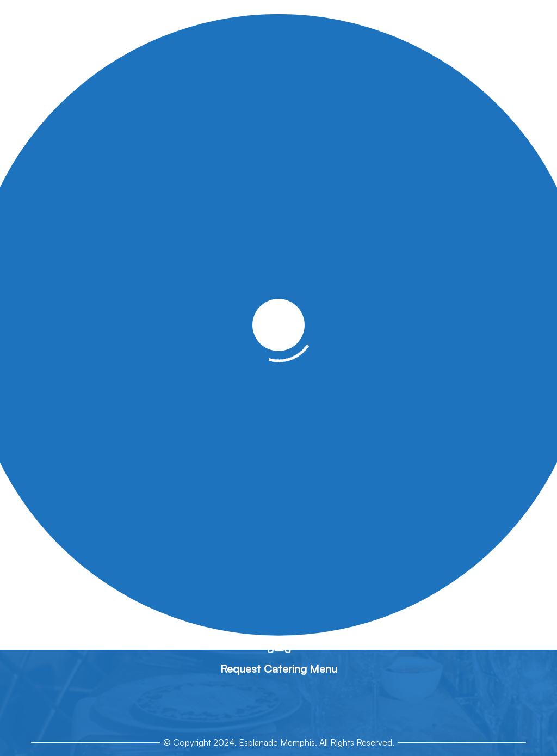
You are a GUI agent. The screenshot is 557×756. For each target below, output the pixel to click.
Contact (453, 310)
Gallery (347, 310)
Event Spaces (294, 310)
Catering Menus (223, 310)
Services (162, 310)
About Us (115, 310)
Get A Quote (399, 310)
